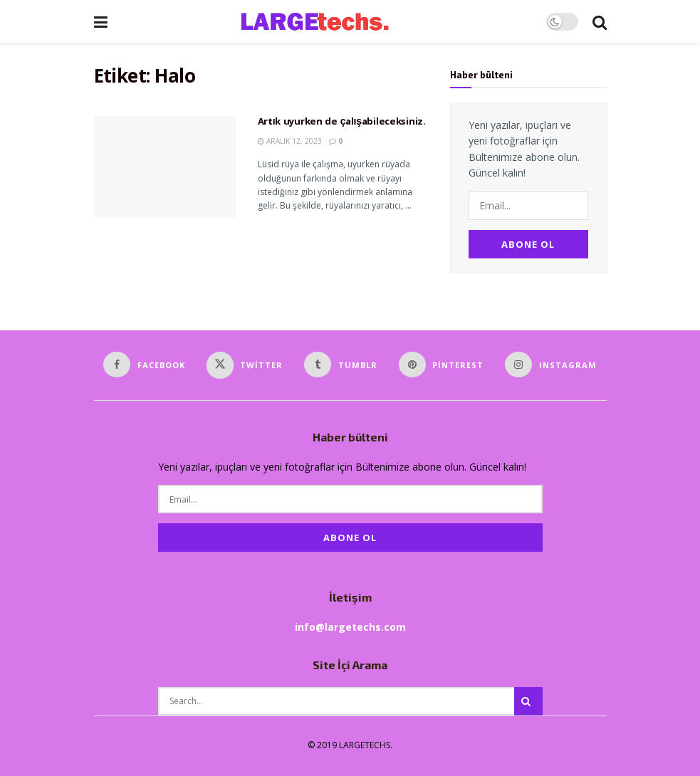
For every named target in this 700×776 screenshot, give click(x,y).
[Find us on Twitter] (245, 365)
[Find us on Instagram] (551, 365)
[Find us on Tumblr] (341, 365)
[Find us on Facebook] (144, 365)
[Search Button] (600, 21)
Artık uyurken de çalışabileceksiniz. (342, 122)
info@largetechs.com (350, 627)
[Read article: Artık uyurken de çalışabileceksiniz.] (165, 167)
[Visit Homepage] (327, 21)
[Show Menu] (101, 21)
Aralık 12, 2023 (290, 141)
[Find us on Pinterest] (442, 365)
